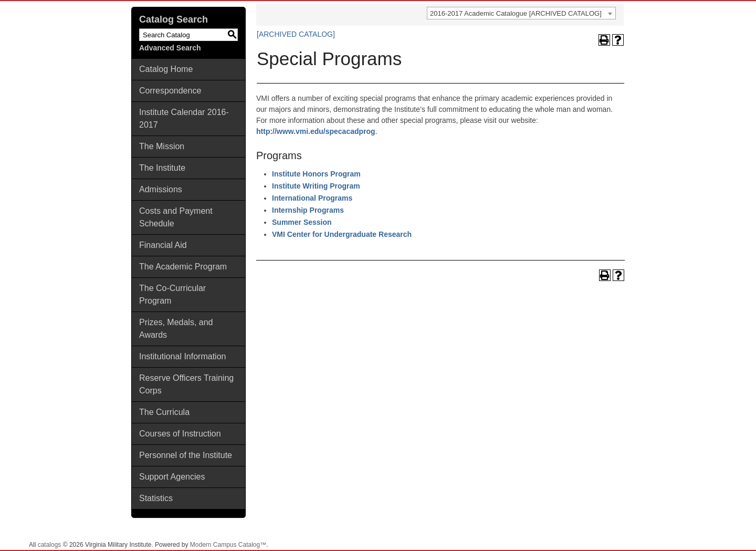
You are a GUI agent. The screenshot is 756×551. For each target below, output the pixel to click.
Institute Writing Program (316, 186)
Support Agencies (172, 477)
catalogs (50, 545)
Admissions (161, 189)
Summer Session (302, 222)
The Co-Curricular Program (172, 294)
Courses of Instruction (180, 434)
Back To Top (719, 534)
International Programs (312, 198)
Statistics (156, 498)
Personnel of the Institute (186, 455)
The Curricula (164, 412)
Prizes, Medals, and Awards (176, 329)
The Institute (162, 168)
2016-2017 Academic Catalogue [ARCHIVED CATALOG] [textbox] (516, 13)
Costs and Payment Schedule (176, 217)
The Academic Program (183, 267)
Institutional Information (182, 356)
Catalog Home (166, 69)
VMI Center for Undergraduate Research (342, 234)
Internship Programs (308, 210)
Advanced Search (170, 48)
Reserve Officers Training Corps (186, 384)
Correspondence (170, 91)
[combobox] (521, 13)
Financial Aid (163, 245)
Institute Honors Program (316, 174)
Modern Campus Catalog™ (228, 545)
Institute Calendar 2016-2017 (184, 118)
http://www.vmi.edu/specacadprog (316, 131)
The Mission (162, 146)
